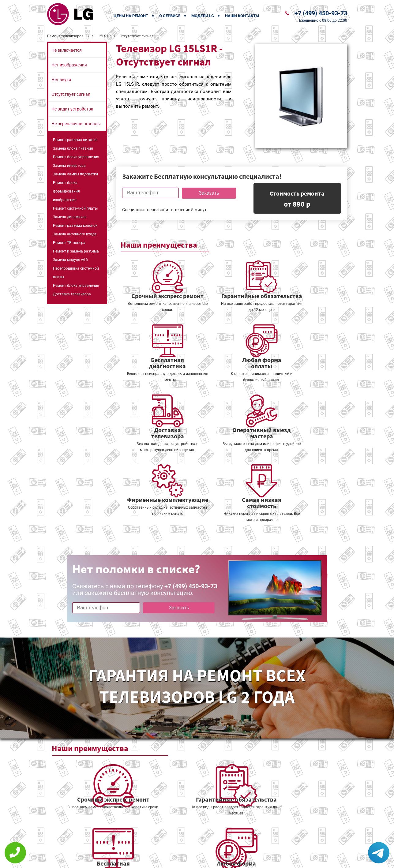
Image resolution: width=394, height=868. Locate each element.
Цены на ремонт (131, 16)
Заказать (207, 193)
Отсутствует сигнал (71, 94)
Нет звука (61, 80)
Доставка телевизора (72, 294)
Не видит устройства (72, 109)
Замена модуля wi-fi (70, 260)
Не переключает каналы (76, 124)
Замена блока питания (73, 148)
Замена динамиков (70, 217)
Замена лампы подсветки (75, 174)
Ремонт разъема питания (75, 140)
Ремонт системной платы (75, 208)
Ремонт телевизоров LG (68, 36)
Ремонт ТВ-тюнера (69, 243)
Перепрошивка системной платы (76, 273)
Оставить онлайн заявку (215, 845)
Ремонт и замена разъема (76, 251)
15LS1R (104, 36)
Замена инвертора (69, 166)
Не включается (67, 50)
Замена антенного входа (75, 234)
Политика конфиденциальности (154, 859)
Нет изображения (69, 65)
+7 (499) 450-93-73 (321, 13)
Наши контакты (242, 16)
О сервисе (170, 16)
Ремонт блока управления (76, 157)
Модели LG (203, 16)
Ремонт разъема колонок (75, 226)
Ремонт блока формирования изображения (66, 191)
